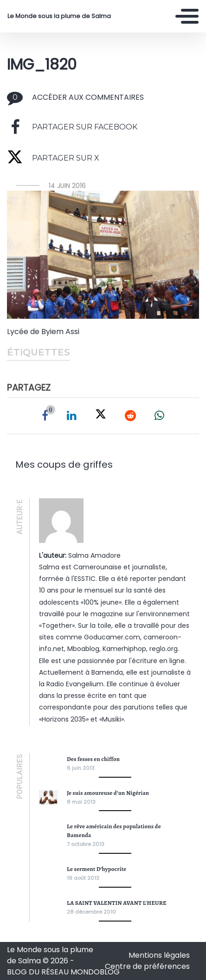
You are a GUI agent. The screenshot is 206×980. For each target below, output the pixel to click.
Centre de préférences (147, 966)
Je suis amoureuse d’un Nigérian (108, 793)
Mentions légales (159, 955)
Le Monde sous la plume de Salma (59, 16)
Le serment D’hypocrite (97, 869)
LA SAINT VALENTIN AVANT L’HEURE (117, 903)
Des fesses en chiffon (93, 759)
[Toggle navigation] (187, 16)
